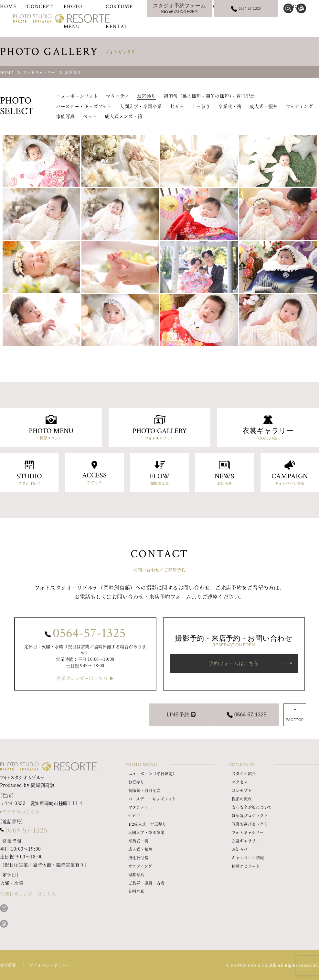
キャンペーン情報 (248, 858)
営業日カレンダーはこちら (28, 894)
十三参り (201, 106)
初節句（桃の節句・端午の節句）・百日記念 (209, 96)
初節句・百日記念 (144, 790)
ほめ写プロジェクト (250, 816)
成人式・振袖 (264, 106)
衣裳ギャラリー (246, 841)
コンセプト (242, 790)
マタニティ (117, 96)
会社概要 (8, 965)
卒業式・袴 (230, 106)
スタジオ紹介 (244, 773)
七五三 (177, 106)
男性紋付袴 (138, 858)
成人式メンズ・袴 (123, 116)
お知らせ (240, 849)
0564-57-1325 (89, 633)
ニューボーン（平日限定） (153, 773)
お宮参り (146, 96)
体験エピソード (246, 866)
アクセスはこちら (21, 811)
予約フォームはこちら (234, 663)
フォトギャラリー (248, 832)
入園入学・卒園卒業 (141, 106)
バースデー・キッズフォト (84, 106)
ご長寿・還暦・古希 (146, 883)
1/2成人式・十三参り (147, 824)
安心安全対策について (252, 807)
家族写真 (66, 116)
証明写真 (136, 891)
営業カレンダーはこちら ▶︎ (85, 678)
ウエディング (140, 866)
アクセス (240, 782)
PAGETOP (295, 720)
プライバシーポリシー (50, 965)
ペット (90, 116)
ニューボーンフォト (77, 96)
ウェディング (299, 106)
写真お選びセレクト (250, 824)
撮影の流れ (242, 799)
